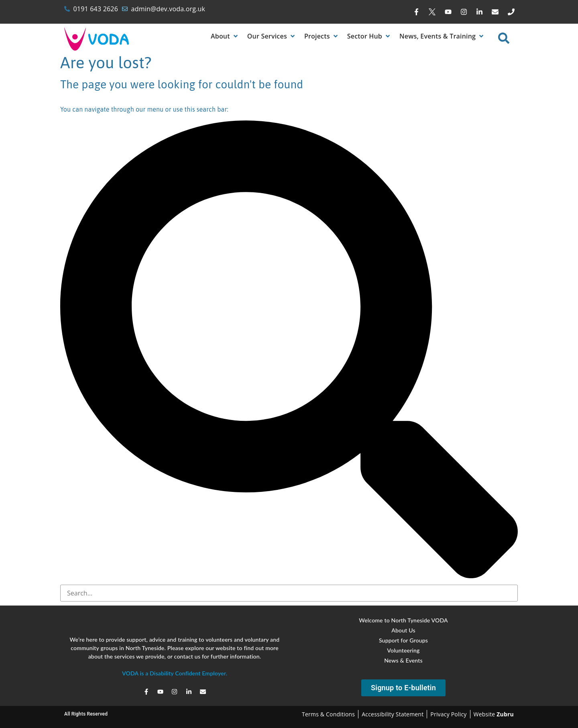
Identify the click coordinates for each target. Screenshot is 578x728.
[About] (225, 36)
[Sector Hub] (369, 36)
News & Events (403, 660)
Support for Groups (403, 640)
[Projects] (322, 36)
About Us (403, 630)
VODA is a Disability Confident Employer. (175, 673)
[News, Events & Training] (442, 36)
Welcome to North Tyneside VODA (403, 620)
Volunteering (403, 650)
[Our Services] (272, 36)
